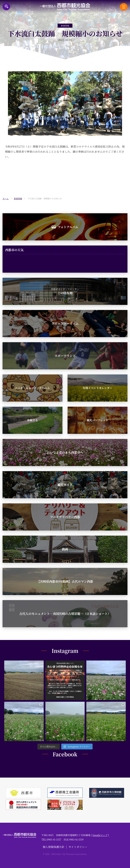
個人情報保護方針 (53, 847)
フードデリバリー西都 (65, 517)
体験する (32, 420)
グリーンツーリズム (65, 323)
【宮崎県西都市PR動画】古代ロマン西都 (65, 581)
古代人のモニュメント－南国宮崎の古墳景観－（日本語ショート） (65, 614)
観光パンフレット (97, 420)
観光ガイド (65, 485)
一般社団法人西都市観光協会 (65, 7)
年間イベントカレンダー (97, 388)
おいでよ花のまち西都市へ (65, 452)
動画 (65, 549)
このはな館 (65, 291)
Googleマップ (100, 835)
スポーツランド (65, 356)
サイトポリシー (78, 847)
